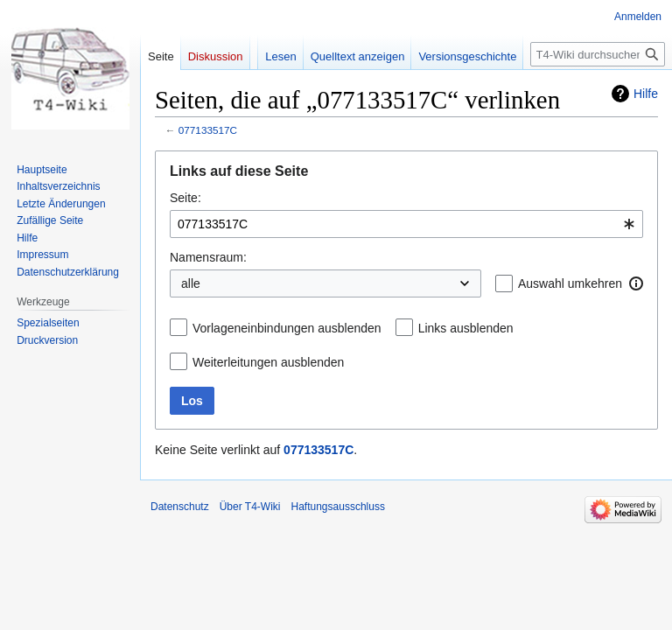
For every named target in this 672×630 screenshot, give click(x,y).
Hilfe (646, 94)
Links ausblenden (466, 328)
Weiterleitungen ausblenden (268, 362)
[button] (636, 283)
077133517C (208, 130)
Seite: (185, 198)
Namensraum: (208, 257)
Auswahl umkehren (570, 283)
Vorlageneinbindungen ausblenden (287, 328)
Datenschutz (180, 507)
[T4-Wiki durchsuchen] (598, 54)
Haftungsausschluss (338, 507)
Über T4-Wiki (250, 507)
